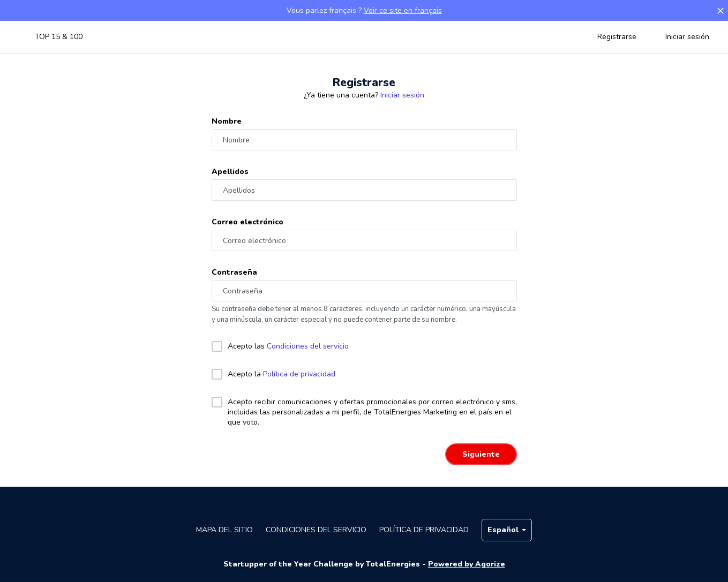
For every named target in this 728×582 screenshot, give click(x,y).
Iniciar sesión (687, 37)
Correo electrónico (247, 222)
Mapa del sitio (224, 530)
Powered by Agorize (467, 564)
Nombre (227, 121)
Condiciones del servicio (308, 346)
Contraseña (234, 272)
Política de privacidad (299, 374)
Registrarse (617, 37)
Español (507, 530)
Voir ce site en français (403, 10)
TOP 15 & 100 (59, 37)
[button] (721, 11)
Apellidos (230, 172)
